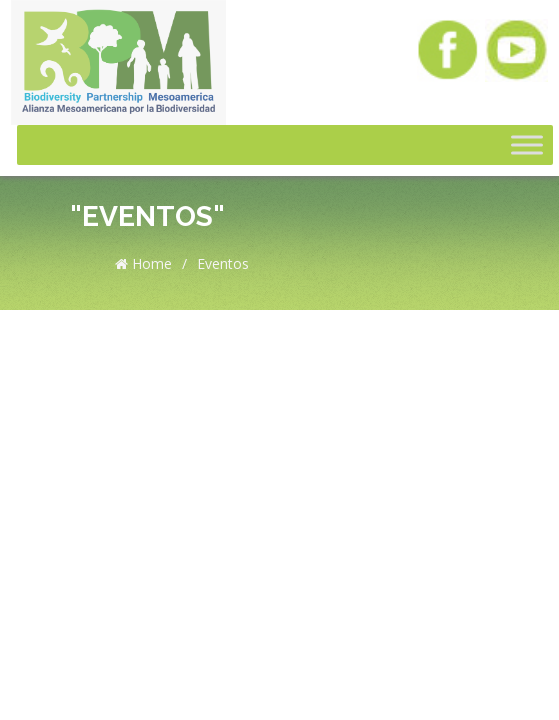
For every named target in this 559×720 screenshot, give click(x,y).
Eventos (223, 263)
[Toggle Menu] (527, 145)
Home (143, 263)
